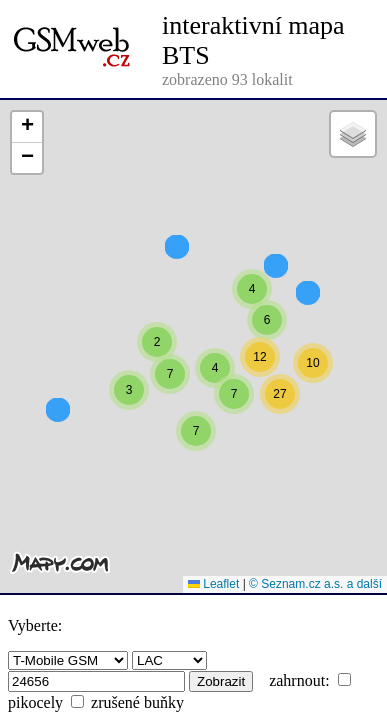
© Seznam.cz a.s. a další (315, 584)
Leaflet (213, 584)
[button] (252, 344)
